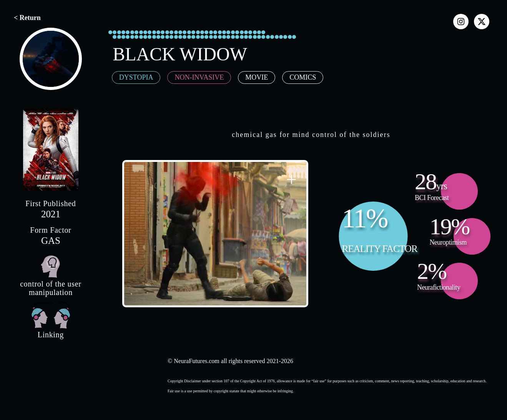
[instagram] (461, 22)
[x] (482, 22)
